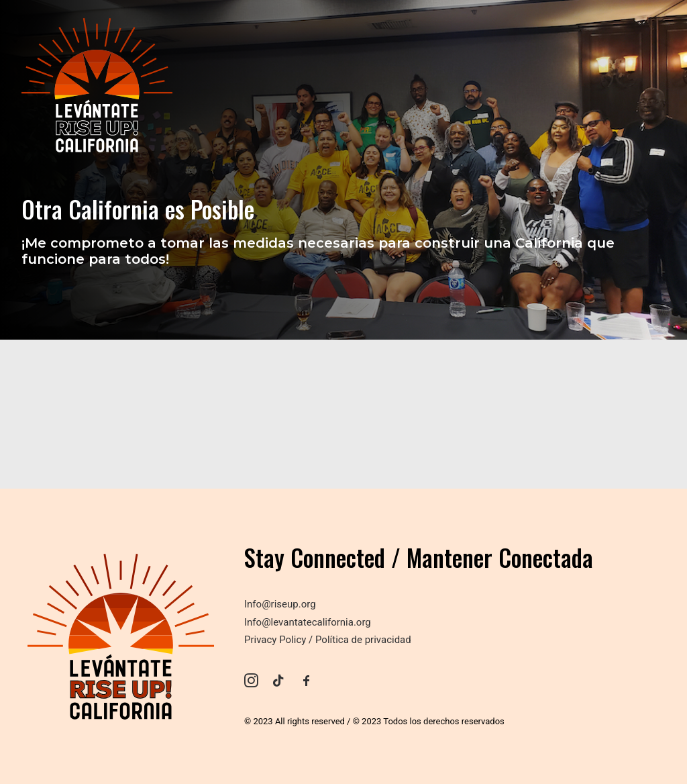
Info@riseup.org (280, 604)
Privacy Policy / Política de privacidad (328, 640)
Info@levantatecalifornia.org (308, 622)
